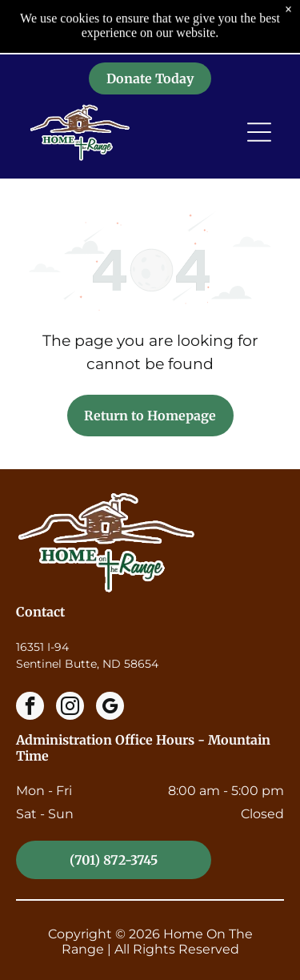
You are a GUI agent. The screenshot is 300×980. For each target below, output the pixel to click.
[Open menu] (259, 82)
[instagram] (70, 708)
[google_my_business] (110, 708)
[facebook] (30, 708)
